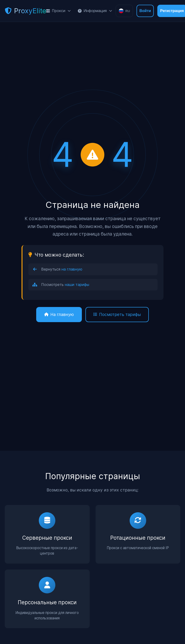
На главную (59, 314)
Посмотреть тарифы (117, 314)
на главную (72, 269)
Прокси (58, 11)
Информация (95, 11)
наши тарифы (77, 285)
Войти (145, 11)
